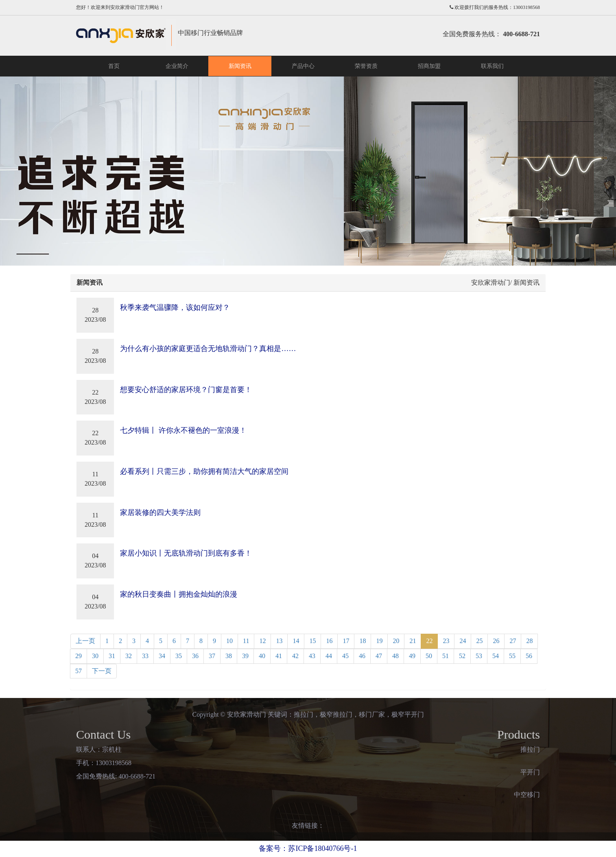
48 (395, 656)
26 (496, 641)
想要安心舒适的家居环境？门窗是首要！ (186, 390)
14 (296, 641)
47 (379, 656)
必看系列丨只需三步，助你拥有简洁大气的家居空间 (204, 471)
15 (312, 641)
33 (145, 656)
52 (462, 656)
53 (479, 656)
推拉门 (530, 749)
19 (379, 641)
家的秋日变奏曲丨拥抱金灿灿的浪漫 (179, 594)
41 (279, 656)
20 (396, 641)
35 (179, 656)
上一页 (85, 641)
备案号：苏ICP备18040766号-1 (308, 848)
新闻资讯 (240, 66)
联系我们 (492, 66)
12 (262, 641)
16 (329, 641)
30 (95, 656)
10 (229, 641)
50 (429, 656)
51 (446, 656)
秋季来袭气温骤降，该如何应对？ (175, 307)
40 (262, 656)
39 (245, 656)
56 (529, 656)
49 (412, 656)
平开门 (530, 772)
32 (129, 656)
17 (346, 641)
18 (363, 641)
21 (413, 641)
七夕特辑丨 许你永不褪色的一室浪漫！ (183, 430)
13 (279, 641)
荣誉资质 (366, 66)
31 (112, 656)
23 (446, 641)
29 (79, 656)
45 (345, 656)
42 (295, 656)
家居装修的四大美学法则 (160, 512)
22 (429, 641)
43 (312, 656)
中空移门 (527, 795)
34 (162, 656)
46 (362, 656)
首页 (114, 66)
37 (212, 656)
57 (79, 671)
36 (195, 656)
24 (463, 641)
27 (513, 641)
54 (496, 656)
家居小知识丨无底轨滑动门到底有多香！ (186, 553)
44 (329, 656)
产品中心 (303, 66)
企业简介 (177, 66)
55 (512, 656)
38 (229, 656)
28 (529, 641)
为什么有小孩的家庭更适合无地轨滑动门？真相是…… (208, 349)
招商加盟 (429, 66)
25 (479, 641)
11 (246, 641)
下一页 (102, 671)
